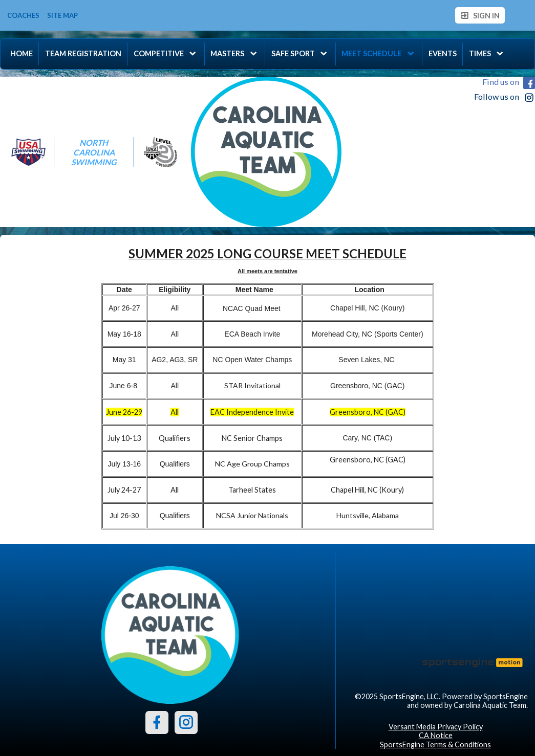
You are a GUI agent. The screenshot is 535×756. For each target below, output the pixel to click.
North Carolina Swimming (94, 152)
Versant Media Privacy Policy (436, 727)
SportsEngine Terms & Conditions (435, 744)
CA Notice (436, 735)
